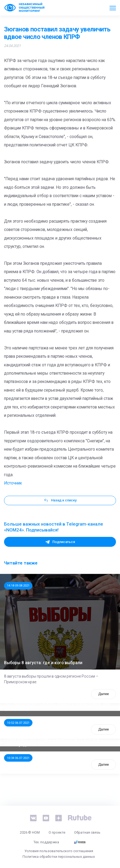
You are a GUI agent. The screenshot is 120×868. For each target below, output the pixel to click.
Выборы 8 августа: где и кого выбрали (43, 663)
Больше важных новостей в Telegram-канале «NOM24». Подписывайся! (54, 527)
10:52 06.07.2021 (18, 723)
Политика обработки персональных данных (59, 857)
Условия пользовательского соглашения (59, 851)
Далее (103, 694)
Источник (13, 483)
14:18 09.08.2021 (18, 585)
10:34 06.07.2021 (18, 758)
